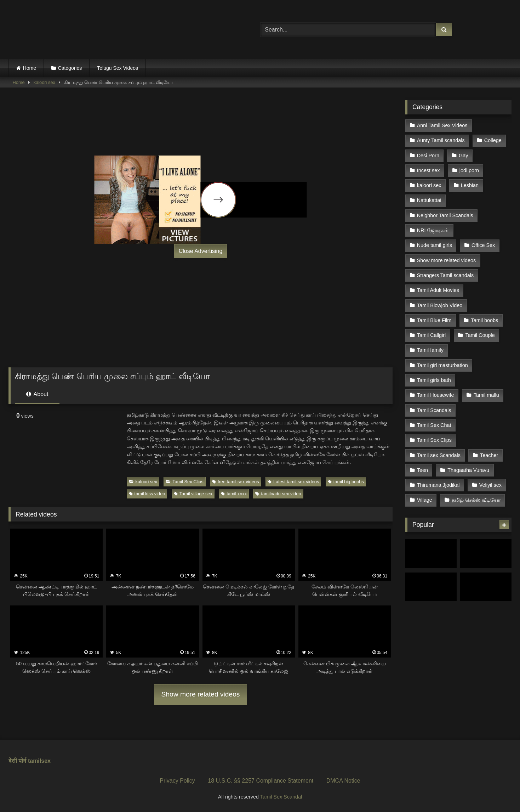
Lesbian (470, 185)
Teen (422, 470)
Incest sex (428, 170)
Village (425, 500)
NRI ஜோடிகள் (433, 230)
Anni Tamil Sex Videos (442, 125)
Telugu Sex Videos (118, 68)
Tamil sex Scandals (439, 455)
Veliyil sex (490, 485)
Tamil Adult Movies (438, 290)
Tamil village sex (193, 494)
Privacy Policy (177, 781)
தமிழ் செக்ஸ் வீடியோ (476, 500)
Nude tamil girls (435, 245)
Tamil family (430, 350)
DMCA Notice (343, 781)
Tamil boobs (484, 320)
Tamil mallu (486, 395)
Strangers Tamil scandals (445, 275)
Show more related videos (201, 694)
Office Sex (483, 245)
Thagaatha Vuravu (468, 470)
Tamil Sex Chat (434, 425)
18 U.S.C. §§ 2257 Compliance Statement (261, 781)
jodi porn (469, 170)
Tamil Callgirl (432, 335)
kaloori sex (44, 82)
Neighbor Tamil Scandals (445, 215)
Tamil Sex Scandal (281, 797)
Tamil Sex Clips (184, 482)
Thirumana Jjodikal (438, 485)
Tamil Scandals (434, 410)
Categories (70, 68)
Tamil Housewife (436, 395)
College (493, 140)
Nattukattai (429, 200)
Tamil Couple (480, 335)
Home (30, 68)
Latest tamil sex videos (293, 482)
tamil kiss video (147, 494)
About (37, 394)
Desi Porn (428, 156)
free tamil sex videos (236, 482)
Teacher (489, 455)
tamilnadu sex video (278, 494)
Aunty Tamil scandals (441, 140)
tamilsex (39, 761)
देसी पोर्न (17, 761)
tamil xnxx (234, 494)
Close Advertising (201, 251)
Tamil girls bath (434, 380)
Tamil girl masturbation (442, 365)
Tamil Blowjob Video (440, 305)
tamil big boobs (346, 482)
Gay (463, 156)
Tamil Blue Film (434, 320)
